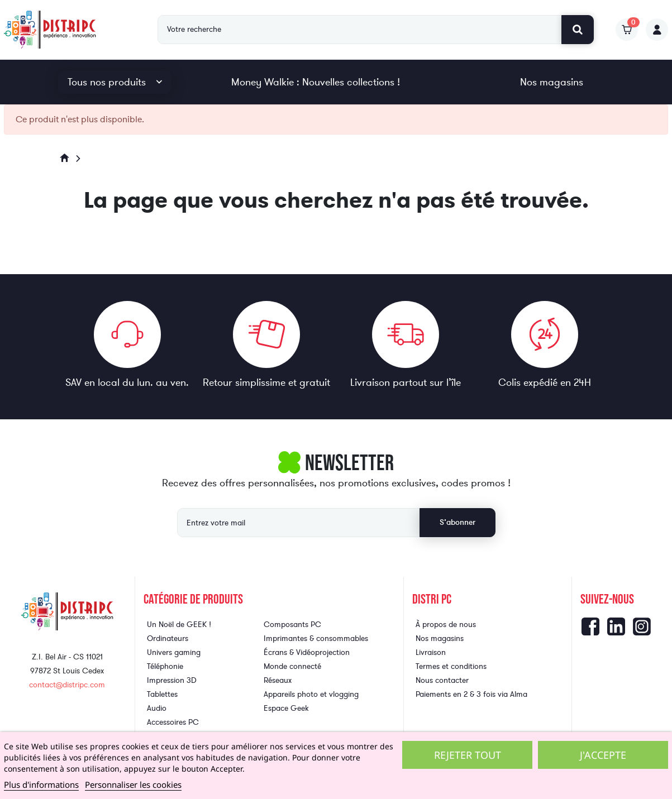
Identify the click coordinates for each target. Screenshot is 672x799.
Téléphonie (165, 666)
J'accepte (603, 755)
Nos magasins (552, 82)
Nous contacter (442, 680)
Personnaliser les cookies (133, 784)
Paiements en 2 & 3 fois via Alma (471, 694)
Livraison (431, 652)
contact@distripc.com (67, 685)
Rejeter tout (468, 755)
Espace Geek (286, 708)
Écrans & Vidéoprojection (307, 652)
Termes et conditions (451, 666)
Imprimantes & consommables (316, 638)
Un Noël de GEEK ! (179, 625)
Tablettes (162, 694)
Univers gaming (174, 652)
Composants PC (292, 625)
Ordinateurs (168, 638)
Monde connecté (292, 666)
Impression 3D (172, 680)
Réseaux (278, 680)
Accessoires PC (173, 722)
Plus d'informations (41, 784)
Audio (157, 708)
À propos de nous (446, 625)
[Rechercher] (360, 30)
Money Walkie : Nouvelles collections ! (316, 82)
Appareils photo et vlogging (311, 694)
